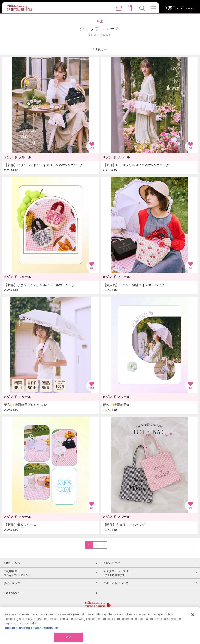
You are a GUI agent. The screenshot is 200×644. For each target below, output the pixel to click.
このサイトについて (116, 583)
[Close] (193, 618)
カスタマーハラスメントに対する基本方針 (119, 573)
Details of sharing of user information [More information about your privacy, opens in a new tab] (31, 631)
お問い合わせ (112, 563)
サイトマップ (12, 583)
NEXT (192, 545)
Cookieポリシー (13, 593)
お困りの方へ (12, 563)
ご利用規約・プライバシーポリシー (17, 573)
